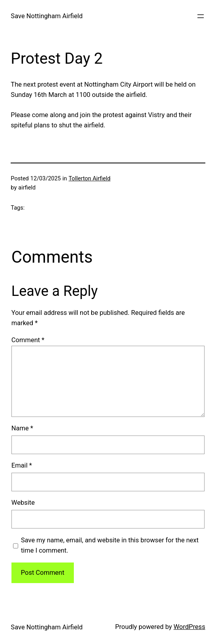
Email (22, 465)
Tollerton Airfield (90, 179)
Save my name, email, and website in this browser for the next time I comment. (110, 545)
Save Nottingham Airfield (47, 16)
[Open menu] (201, 16)
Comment (28, 340)
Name (22, 428)
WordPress (189, 627)
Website (23, 503)
